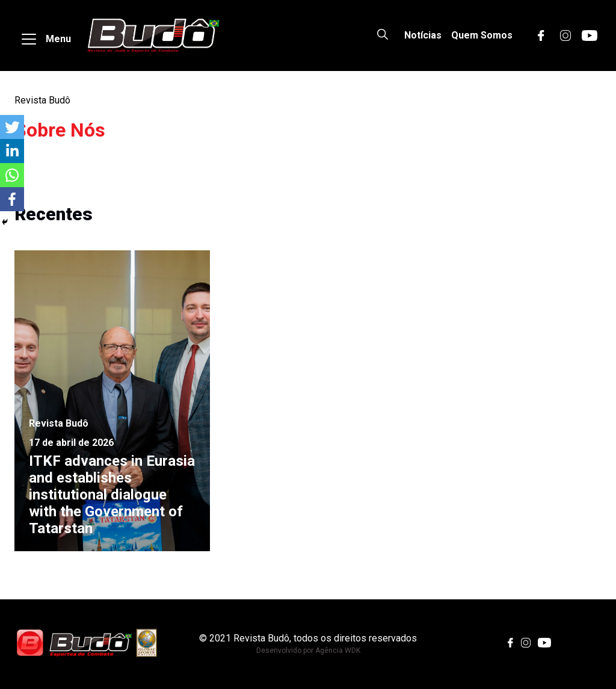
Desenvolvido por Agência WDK (308, 650)
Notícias (423, 35)
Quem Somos (482, 35)
